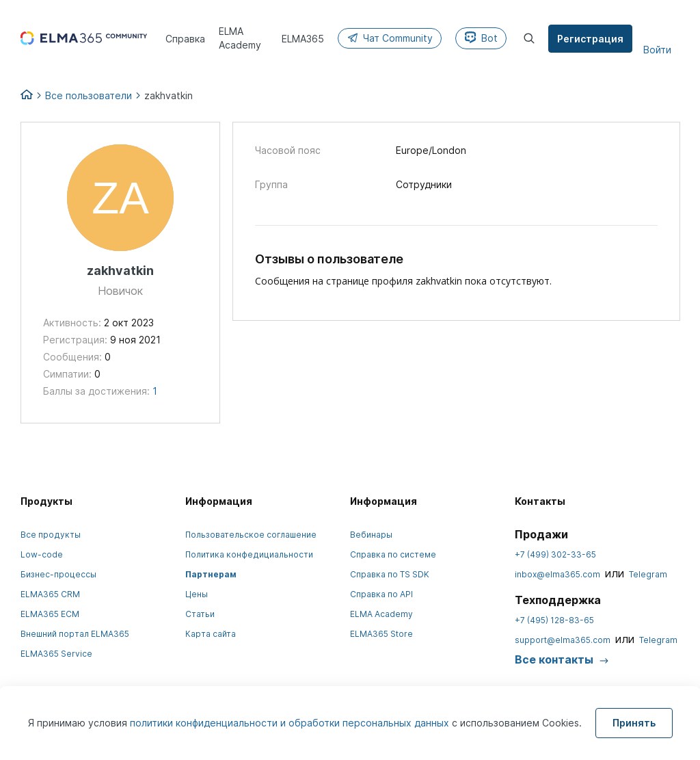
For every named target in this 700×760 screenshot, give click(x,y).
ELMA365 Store (381, 634)
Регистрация (590, 39)
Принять (634, 723)
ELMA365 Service (56, 654)
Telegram (648, 574)
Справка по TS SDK (390, 574)
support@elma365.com (563, 640)
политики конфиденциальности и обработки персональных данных (291, 723)
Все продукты (51, 535)
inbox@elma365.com (557, 574)
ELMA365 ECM (50, 614)
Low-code (42, 554)
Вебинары (371, 535)
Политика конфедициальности (249, 554)
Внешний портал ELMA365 (75, 634)
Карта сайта (211, 634)
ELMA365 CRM (50, 594)
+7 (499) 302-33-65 (555, 554)
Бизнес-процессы (58, 574)
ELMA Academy (381, 614)
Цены (197, 594)
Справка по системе (393, 554)
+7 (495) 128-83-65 (554, 620)
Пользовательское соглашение (251, 535)
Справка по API (381, 594)
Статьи (200, 614)
